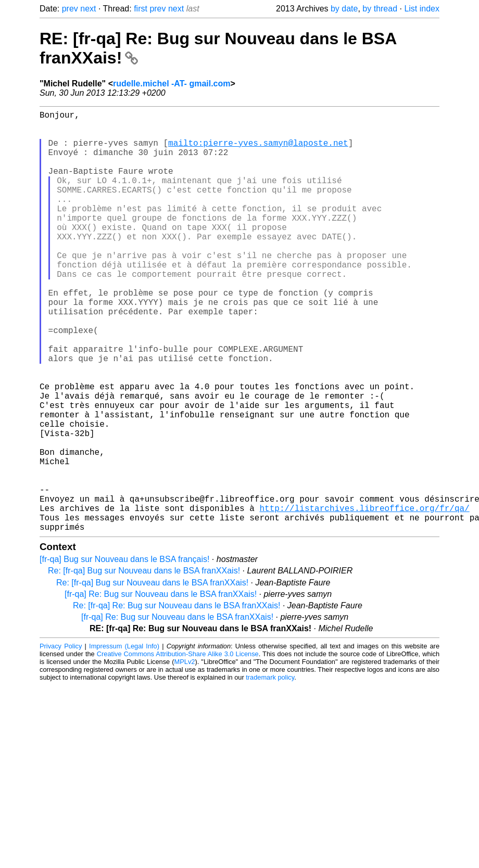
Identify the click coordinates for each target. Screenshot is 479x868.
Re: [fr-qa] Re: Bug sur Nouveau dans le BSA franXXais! (177, 699)
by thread (380, 9)
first (141, 9)
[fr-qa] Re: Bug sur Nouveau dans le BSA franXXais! (161, 688)
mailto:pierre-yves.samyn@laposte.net (258, 151)
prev (70, 9)
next (88, 9)
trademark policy (270, 771)
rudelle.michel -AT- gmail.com (172, 84)
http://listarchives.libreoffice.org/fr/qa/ (364, 597)
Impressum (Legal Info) (124, 740)
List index (422, 9)
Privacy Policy (61, 740)
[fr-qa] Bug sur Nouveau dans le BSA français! (124, 653)
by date (344, 9)
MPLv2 (185, 755)
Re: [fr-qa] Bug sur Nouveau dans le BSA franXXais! (144, 664)
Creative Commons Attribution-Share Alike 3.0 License (178, 748)
